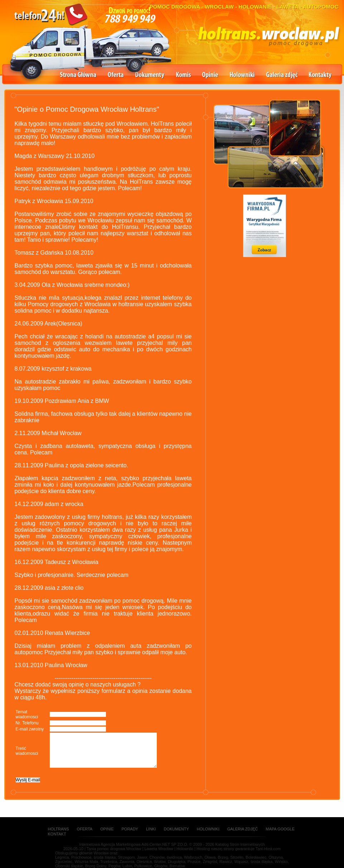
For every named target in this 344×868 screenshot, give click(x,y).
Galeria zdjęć (282, 75)
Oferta (116, 75)
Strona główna (78, 75)
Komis (184, 75)
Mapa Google (280, 829)
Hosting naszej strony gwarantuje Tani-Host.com (239, 849)
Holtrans (59, 829)
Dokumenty (150, 75)
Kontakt (57, 834)
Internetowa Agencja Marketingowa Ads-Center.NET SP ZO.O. (134, 844)
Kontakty (320, 75)
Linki (151, 829)
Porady (130, 829)
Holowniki (242, 75)
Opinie (210, 75)
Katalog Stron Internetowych (240, 844)
